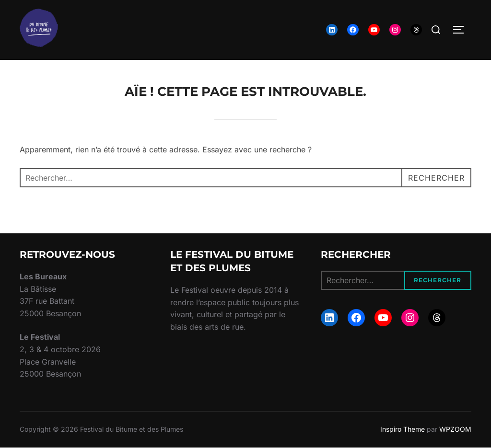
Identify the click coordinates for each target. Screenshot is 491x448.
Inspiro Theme (403, 429)
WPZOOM (455, 429)
